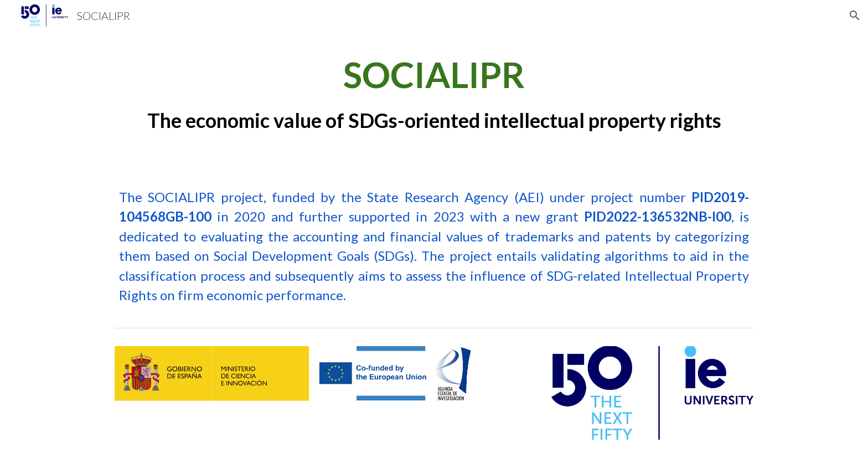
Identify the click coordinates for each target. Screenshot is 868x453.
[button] (855, 16)
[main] (434, 92)
